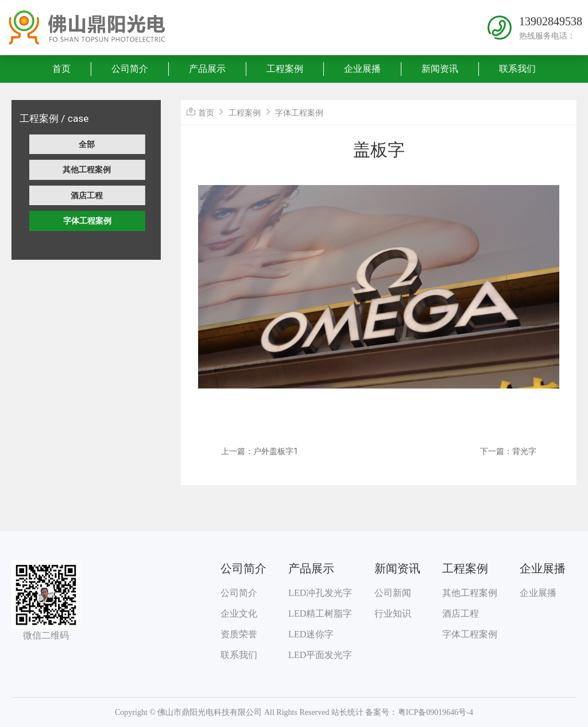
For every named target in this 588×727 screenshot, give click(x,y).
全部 (87, 144)
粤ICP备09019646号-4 (436, 712)
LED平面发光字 (320, 655)
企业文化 (239, 613)
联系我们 (517, 69)
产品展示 (207, 69)
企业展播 (362, 69)
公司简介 (130, 69)
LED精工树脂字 (320, 613)
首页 (61, 69)
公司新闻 (393, 593)
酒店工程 (87, 195)
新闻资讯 (440, 69)
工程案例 (285, 69)
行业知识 (393, 613)
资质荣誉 (239, 634)
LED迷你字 (311, 634)
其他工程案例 (87, 170)
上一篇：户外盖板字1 (260, 451)
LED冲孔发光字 (320, 593)
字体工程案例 (87, 221)
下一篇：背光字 (508, 451)
